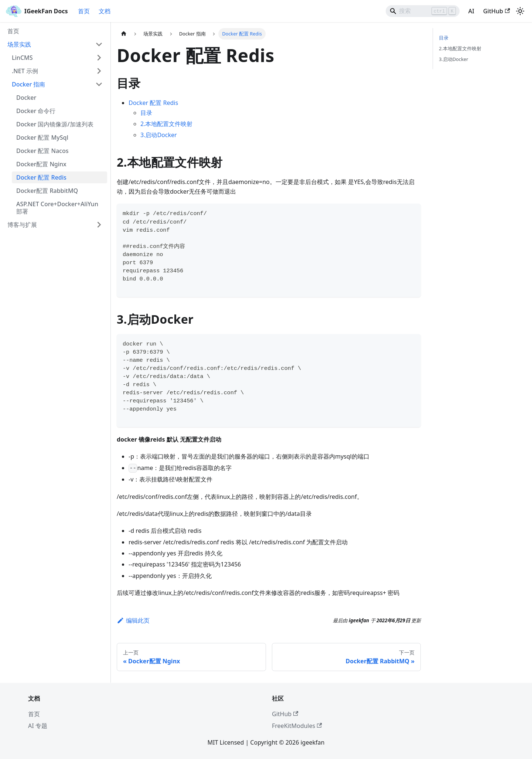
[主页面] (124, 34)
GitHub (497, 11)
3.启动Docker (159, 135)
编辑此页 (133, 620)
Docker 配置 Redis (153, 103)
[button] (55, 44)
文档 (105, 11)
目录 (146, 113)
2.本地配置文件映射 (166, 124)
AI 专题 (38, 726)
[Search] (423, 11)
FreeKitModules (297, 726)
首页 (84, 11)
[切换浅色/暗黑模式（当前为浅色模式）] (520, 11)
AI (471, 11)
